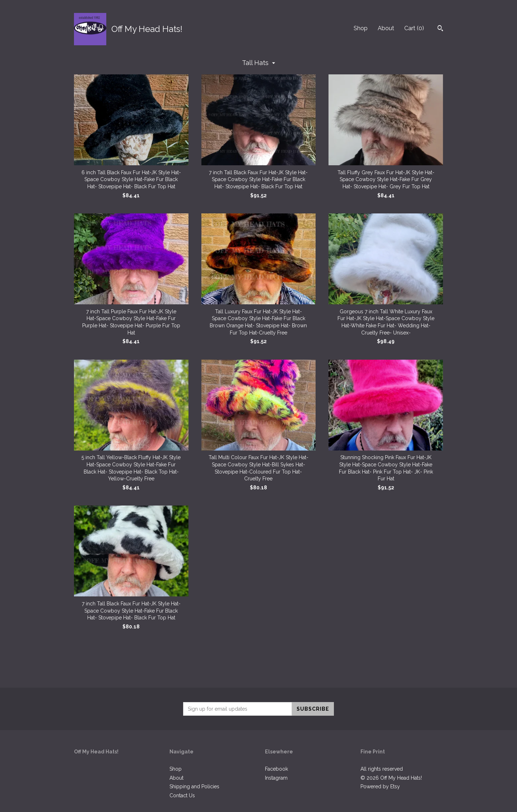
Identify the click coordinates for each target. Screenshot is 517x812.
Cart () (414, 28)
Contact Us (182, 795)
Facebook (276, 769)
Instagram (276, 778)
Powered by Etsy (380, 786)
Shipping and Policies (194, 786)
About (386, 28)
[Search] (440, 29)
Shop (361, 28)
